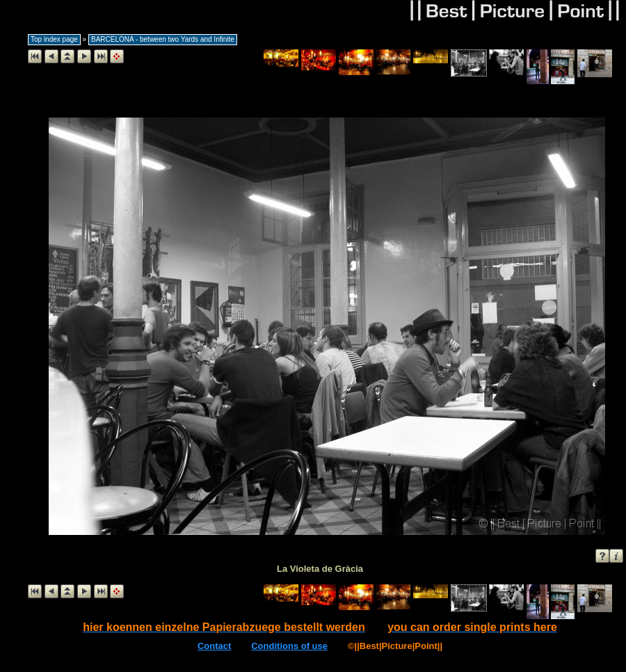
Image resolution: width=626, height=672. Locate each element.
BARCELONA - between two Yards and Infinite (163, 39)
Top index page (54, 39)
